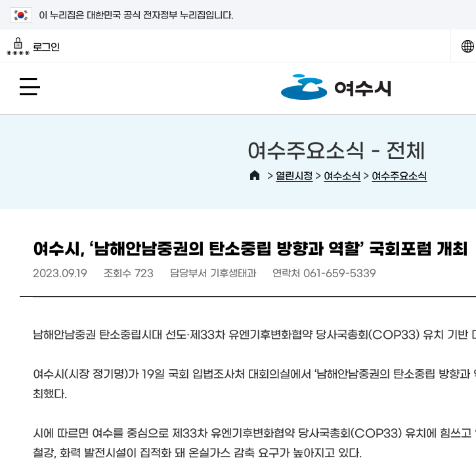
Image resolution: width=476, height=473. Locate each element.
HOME (255, 175)
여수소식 (342, 175)
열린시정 (294, 175)
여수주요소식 (399, 175)
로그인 (33, 47)
